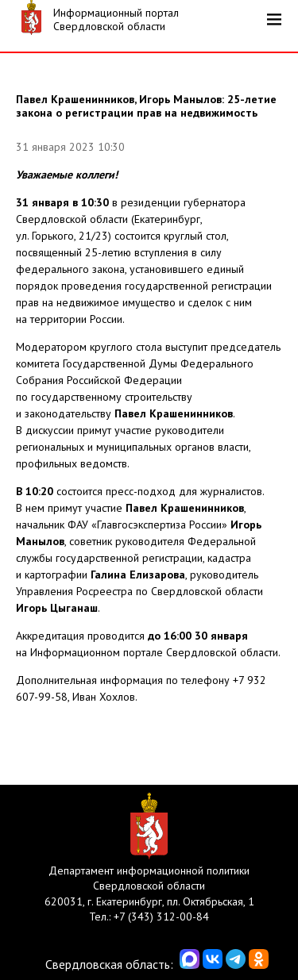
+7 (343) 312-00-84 (161, 917)
